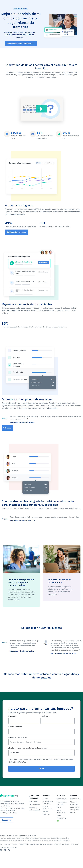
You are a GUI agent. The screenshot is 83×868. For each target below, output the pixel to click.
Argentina (3, 850)
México (68, 847)
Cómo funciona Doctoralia (62, 805)
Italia (38, 847)
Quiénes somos (75, 801)
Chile (72, 847)
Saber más (7, 430)
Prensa (73, 815)
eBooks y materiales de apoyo (61, 815)
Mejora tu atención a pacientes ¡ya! (20, 43)
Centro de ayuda (62, 801)
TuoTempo (46, 817)
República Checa (52, 847)
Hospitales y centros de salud (34, 811)
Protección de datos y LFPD (75, 811)
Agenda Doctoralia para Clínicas (48, 811)
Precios (59, 810)
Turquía (27, 847)
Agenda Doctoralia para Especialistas (48, 803)
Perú (9, 850)
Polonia (21, 847)
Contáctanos (7, 822)
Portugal (62, 847)
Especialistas (33, 804)
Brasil (77, 847)
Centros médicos (34, 807)
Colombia (14, 850)
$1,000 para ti (61, 822)
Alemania (43, 847)
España (33, 847)
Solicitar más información (16, 233)
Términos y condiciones (74, 805)
